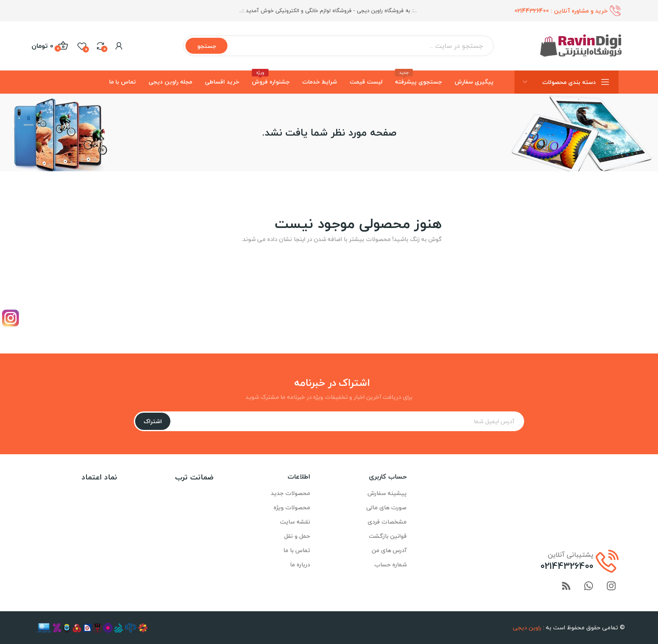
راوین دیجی (527, 627)
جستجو (207, 46)
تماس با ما (297, 550)
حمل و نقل (297, 536)
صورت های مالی (386, 507)
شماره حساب (390, 564)
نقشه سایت (295, 522)
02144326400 (532, 11)
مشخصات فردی (387, 522)
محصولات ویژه (292, 507)
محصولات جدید (290, 493)
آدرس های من (389, 550)
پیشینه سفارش (387, 493)
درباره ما (300, 564)
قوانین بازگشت (388, 536)
